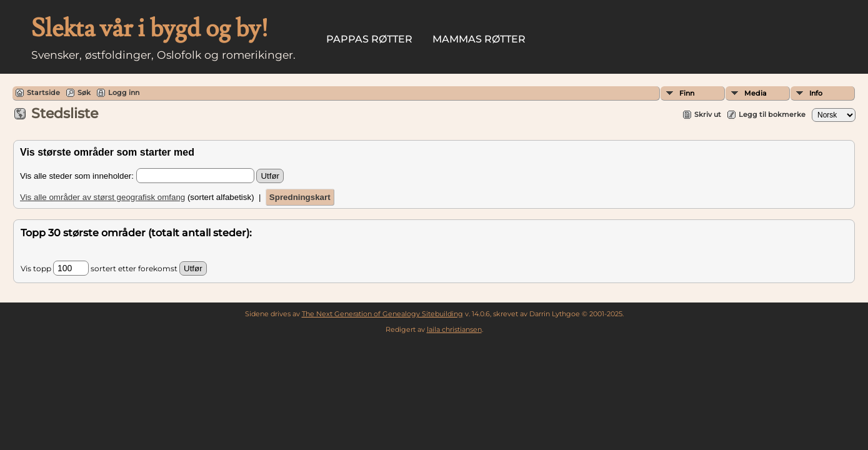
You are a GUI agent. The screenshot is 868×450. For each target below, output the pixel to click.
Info (816, 93)
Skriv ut (708, 114)
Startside (43, 92)
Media (756, 93)
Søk (84, 92)
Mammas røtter (479, 39)
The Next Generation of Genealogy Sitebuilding (382, 314)
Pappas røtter (369, 39)
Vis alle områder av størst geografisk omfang (102, 197)
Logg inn (124, 92)
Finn (687, 93)
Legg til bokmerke (772, 114)
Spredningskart (300, 197)
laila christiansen (454, 329)
